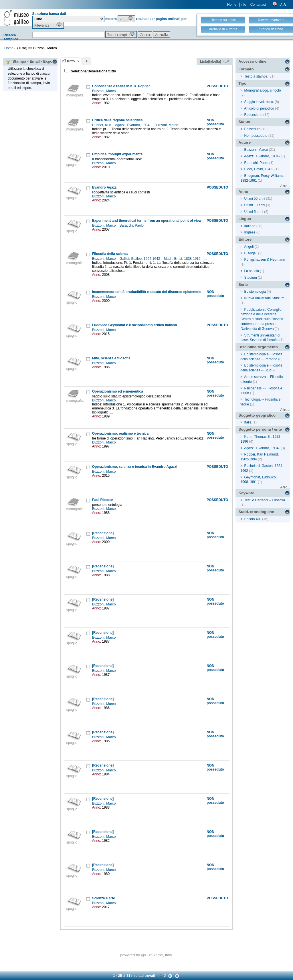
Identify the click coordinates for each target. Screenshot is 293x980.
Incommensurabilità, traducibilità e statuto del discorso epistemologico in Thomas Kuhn (164, 292)
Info (243, 5)
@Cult (147, 955)
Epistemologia (255, 292)
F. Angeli (251, 253)
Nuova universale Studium (264, 298)
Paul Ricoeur (103, 500)
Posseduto (253, 129)
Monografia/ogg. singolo (263, 90)
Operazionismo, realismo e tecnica (120, 433)
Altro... (285, 186)
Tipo (242, 83)
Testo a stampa (256, 76)
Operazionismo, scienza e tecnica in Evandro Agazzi (135, 467)
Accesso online (252, 61)
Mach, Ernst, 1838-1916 (183, 259)
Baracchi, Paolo (132, 225)
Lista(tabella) (215, 62)
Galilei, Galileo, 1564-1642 (140, 259)
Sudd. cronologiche (256, 512)
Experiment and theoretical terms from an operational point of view (147, 221)
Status (244, 122)
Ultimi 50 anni (255, 199)
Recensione (253, 115)
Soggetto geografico (257, 415)
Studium (251, 278)
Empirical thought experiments (117, 154)
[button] (126, 19)
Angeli (249, 247)
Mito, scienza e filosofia (111, 358)
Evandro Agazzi (105, 187)
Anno (243, 192)
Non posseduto (256, 136)
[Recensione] (103, 533)
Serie (243, 285)
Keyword (246, 493)
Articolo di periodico (259, 108)
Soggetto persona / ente (260, 429)
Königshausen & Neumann (265, 260)
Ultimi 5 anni (254, 212)
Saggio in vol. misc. (259, 102)
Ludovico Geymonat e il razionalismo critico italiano (135, 325)
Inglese (250, 232)
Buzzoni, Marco (104, 91)
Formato (246, 69)
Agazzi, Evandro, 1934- (133, 125)
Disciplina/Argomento (258, 347)
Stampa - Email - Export (30, 62)
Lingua (245, 219)
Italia (248, 422)
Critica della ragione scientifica (117, 120)
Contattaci (258, 5)
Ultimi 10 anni (255, 205)
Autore (245, 142)
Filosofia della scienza (110, 254)
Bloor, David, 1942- (259, 169)
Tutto (71, 61)
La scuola (252, 271)
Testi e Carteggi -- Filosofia (265, 500)
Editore (245, 239)
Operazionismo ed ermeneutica (118, 391)
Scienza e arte (104, 898)
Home (232, 5)
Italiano (250, 226)
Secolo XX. (253, 519)
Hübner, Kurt (102, 125)
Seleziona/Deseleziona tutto (93, 71)
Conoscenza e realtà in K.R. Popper (121, 86)
